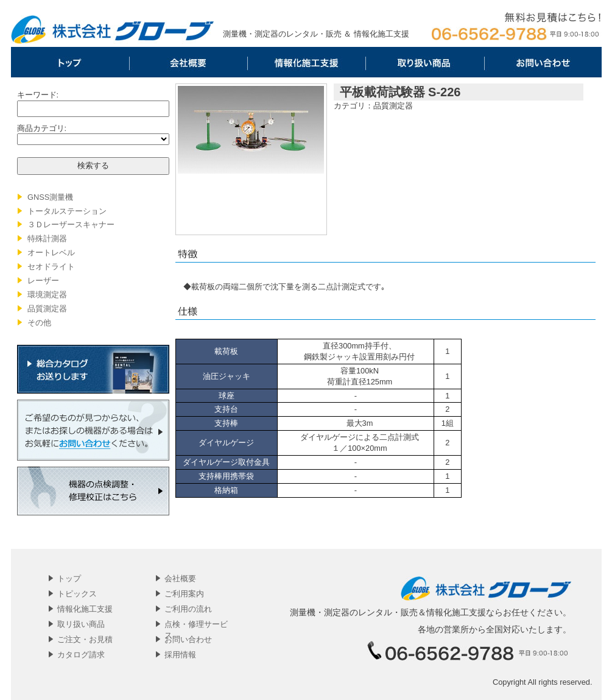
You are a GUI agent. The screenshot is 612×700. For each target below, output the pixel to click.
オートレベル (51, 253)
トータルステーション (67, 211)
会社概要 (188, 62)
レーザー (43, 281)
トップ (70, 62)
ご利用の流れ (188, 609)
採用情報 (180, 655)
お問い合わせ (543, 62)
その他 (39, 323)
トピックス (77, 594)
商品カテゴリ (41, 128)
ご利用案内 (184, 594)
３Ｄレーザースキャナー (71, 224)
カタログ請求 (81, 655)
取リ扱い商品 (424, 62)
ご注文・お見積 (85, 639)
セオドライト (51, 267)
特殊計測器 (47, 239)
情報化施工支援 (306, 62)
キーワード (37, 95)
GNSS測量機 (50, 197)
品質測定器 (47, 309)
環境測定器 (47, 295)
